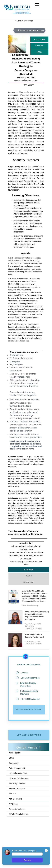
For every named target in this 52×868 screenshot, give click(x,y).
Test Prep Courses (17, 783)
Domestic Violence (17, 809)
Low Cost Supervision (29, 735)
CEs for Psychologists (18, 814)
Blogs (29, 576)
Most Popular (15, 753)
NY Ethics (13, 804)
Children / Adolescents (19, 778)
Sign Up (27, 860)
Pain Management (17, 768)
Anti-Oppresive (15, 799)
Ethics (12, 758)
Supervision (14, 763)
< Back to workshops (24, 21)
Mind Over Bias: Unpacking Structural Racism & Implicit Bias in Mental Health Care (37, 615)
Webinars (29, 570)
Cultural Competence (18, 773)
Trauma (12, 794)
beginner (31, 395)
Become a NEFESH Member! (29, 710)
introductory (29, 392)
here (40, 493)
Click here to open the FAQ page (29, 30)
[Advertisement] (21, 829)
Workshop (29, 582)
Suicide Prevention (17, 789)
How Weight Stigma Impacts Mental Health (35, 636)
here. (41, 523)
